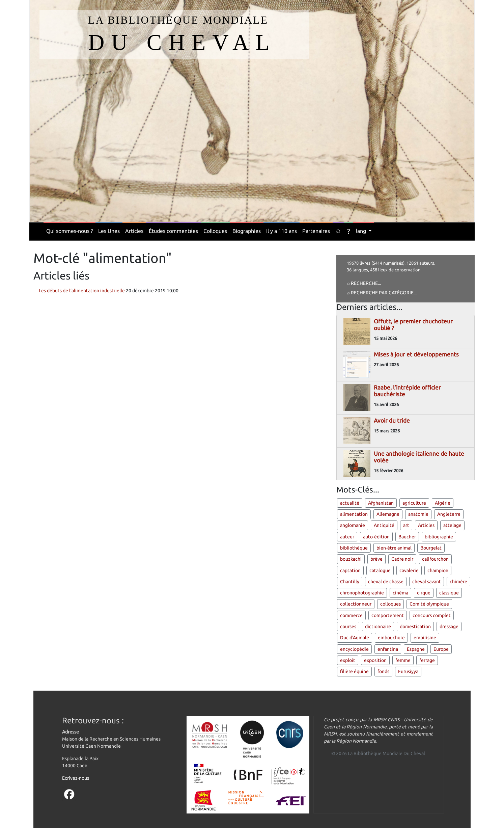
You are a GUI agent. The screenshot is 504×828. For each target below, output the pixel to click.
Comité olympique (429, 604)
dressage (449, 626)
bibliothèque (354, 548)
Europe (441, 649)
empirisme (425, 638)
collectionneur (356, 604)
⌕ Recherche (362, 283)
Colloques (215, 231)
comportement (388, 615)
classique (449, 593)
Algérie (443, 503)
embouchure (391, 638)
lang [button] (362, 231)
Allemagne (388, 514)
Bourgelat (431, 548)
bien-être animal (394, 548)
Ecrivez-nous (76, 778)
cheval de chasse (386, 582)
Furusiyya (408, 671)
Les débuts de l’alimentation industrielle (82, 291)
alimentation (354, 514)
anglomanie (353, 525)
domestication (415, 626)
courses (348, 626)
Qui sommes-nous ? (69, 231)
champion (438, 570)
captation (350, 570)
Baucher (407, 537)
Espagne (416, 649)
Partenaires (316, 231)
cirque (424, 593)
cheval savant (427, 582)
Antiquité (384, 525)
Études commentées (173, 231)
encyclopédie (354, 649)
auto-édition (376, 537)
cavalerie (409, 570)
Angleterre (449, 514)
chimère (458, 582)
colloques (390, 604)
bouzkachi (351, 559)
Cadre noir (402, 559)
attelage (452, 525)
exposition (375, 660)
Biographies (247, 231)
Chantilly (350, 582)
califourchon (435, 559)
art (406, 525)
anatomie (418, 514)
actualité (350, 503)
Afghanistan (381, 503)
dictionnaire (378, 626)
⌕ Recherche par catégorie (380, 293)
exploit (348, 660)
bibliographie (439, 537)
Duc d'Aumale (355, 638)
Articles (134, 231)
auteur (347, 537)
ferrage (427, 660)
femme (403, 660)
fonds (383, 671)
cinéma (400, 593)
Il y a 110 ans (282, 231)
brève (376, 559)
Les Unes (109, 231)
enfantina (388, 649)
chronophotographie (362, 593)
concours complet (432, 615)
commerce (351, 615)
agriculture (414, 503)
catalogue (380, 570)
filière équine (354, 671)
